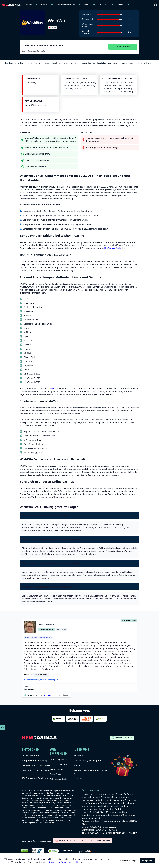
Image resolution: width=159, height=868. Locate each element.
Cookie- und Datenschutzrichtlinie (65, 862)
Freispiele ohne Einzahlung (34, 760)
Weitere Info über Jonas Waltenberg (41, 680)
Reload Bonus (56, 769)
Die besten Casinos (31, 755)
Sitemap (78, 778)
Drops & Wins (56, 774)
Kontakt (78, 765)
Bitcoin (53, 388)
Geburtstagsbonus (59, 759)
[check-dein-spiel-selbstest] (38, 851)
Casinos (28, 5)
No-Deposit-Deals (112, 248)
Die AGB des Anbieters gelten (34, 51)
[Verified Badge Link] (53, 851)
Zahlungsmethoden (66, 5)
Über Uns (103, 5)
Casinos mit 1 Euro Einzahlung (35, 772)
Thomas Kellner (50, 695)
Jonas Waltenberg (47, 624)
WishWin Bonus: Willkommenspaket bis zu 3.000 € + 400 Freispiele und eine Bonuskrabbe (39, 63)
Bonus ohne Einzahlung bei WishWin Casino (98, 63)
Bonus (44, 5)
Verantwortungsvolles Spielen (88, 760)
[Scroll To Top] (2, 727)
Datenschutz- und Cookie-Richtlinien (91, 772)
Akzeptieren (147, 861)
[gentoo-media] (85, 851)
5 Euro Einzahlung (58, 764)
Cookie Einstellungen (128, 861)
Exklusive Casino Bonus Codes (36, 765)
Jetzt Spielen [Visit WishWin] (123, 47)
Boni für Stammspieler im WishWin (135, 63)
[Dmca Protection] (25, 851)
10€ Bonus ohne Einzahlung (35, 778)
